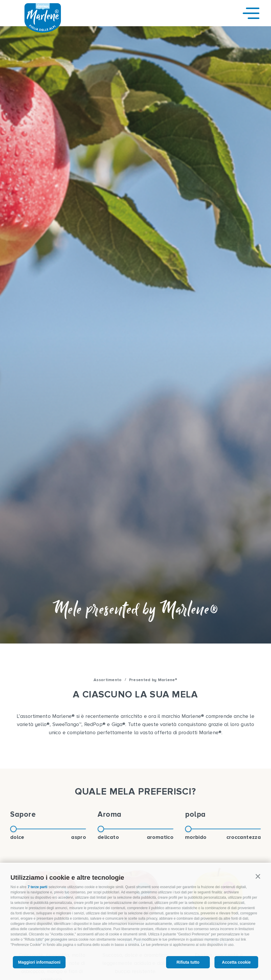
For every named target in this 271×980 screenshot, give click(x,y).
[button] (258, 876)
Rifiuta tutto (188, 962)
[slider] (13, 829)
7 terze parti (37, 887)
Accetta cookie (236, 962)
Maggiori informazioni (39, 962)
